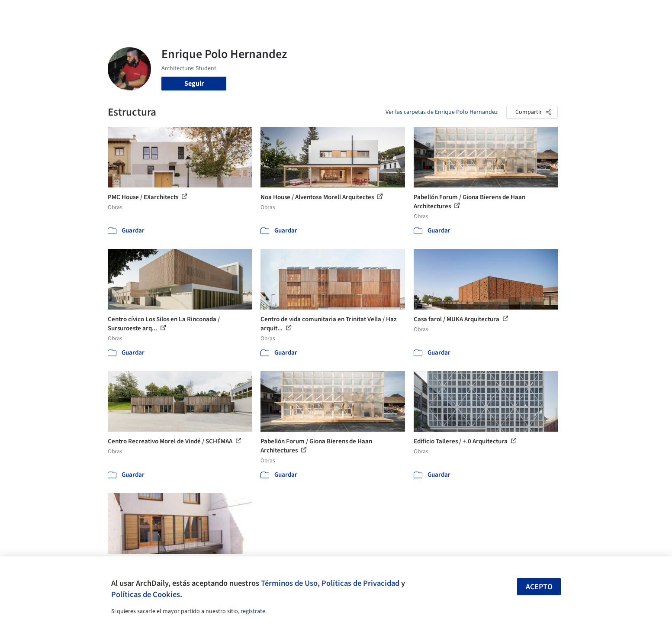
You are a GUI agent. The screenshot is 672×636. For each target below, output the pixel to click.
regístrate (253, 611)
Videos (449, 12)
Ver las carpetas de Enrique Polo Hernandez (442, 112)
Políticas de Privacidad (360, 583)
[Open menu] (596, 12)
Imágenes (330, 12)
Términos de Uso (289, 583)
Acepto (539, 587)
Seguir (194, 84)
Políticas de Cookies (146, 594)
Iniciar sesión (496, 12)
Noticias (420, 12)
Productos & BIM (376, 12)
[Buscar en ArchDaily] (198, 12)
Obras (300, 12)
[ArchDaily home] (77, 12)
